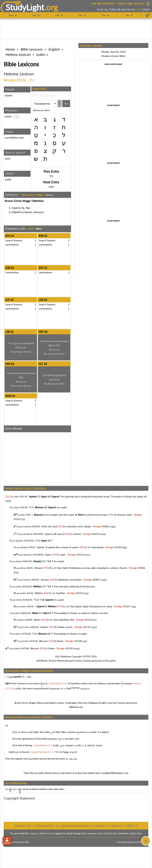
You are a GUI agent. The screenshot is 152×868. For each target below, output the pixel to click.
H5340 (118, 547)
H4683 (105, 527)
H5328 (78, 641)
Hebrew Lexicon (18, 54)
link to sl (132, 826)
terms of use (23, 826)
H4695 (95, 534)
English (54, 49)
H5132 (88, 620)
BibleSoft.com (76, 707)
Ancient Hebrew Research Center (65, 661)
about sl (117, 826)
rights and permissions (75, 826)
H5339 (69, 649)
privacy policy (45, 826)
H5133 (87, 627)
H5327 (127, 606)
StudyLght (25, 7)
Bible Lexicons (31, 49)
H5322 (17, 519)
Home (10, 49)
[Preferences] (148, 15)
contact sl (101, 826)
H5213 (80, 555)
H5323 (79, 593)
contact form (135, 833)
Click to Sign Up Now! (131, 3)
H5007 (96, 580)
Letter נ (42, 54)
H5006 (141, 568)
